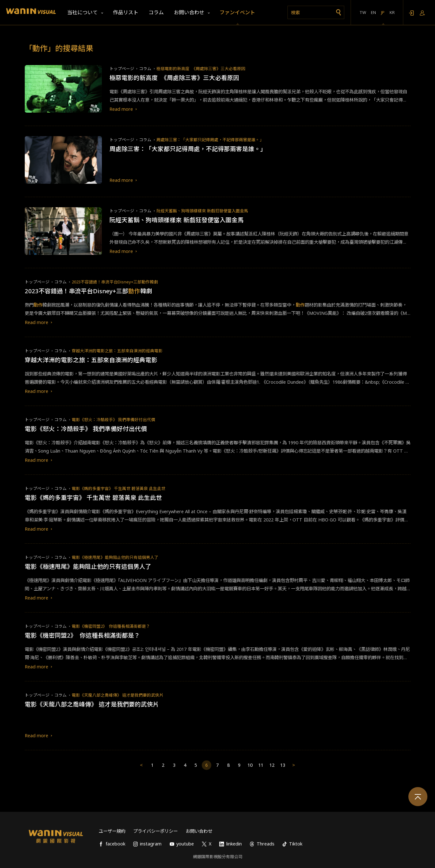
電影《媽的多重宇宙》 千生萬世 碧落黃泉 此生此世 (119, 488)
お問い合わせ (199, 831)
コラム (145, 69)
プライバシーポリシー (155, 831)
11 (261, 765)
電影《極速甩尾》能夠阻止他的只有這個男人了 (115, 557)
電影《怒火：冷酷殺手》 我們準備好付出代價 (113, 420)
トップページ (122, 69)
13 (283, 765)
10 (250, 765)
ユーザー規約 (112, 831)
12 (272, 765)
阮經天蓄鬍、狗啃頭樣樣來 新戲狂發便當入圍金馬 (202, 211)
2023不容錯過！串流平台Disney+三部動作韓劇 (115, 282)
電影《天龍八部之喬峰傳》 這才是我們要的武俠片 (118, 695)
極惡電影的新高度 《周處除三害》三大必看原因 (201, 69)
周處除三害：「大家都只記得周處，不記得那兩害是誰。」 (210, 140)
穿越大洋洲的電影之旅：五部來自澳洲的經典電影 (117, 351)
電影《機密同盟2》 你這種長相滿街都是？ (111, 626)
